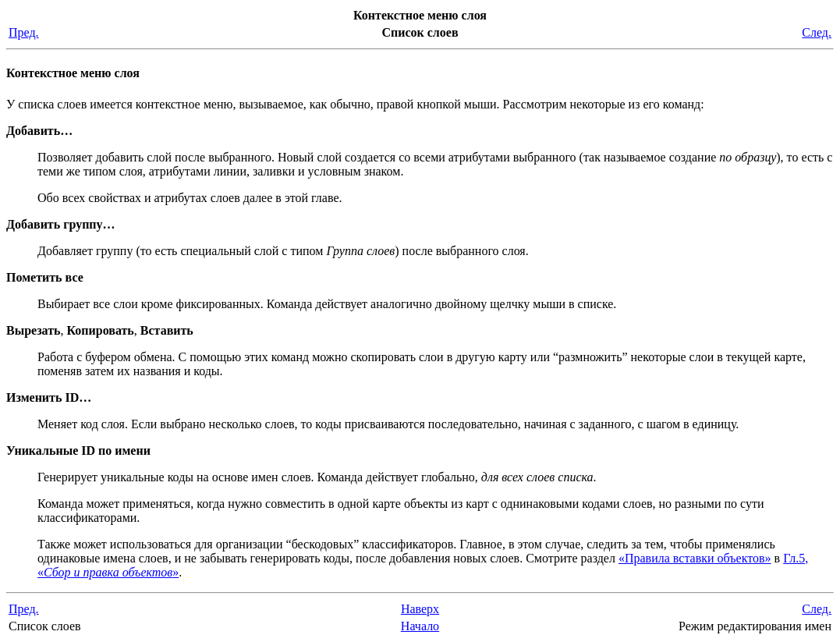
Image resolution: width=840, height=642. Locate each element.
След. (817, 32)
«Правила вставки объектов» (695, 558)
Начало (420, 626)
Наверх (420, 609)
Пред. (24, 32)
